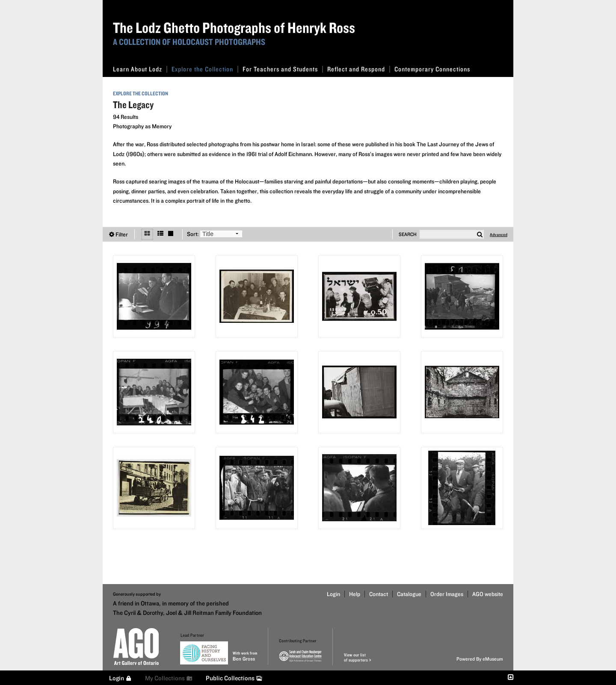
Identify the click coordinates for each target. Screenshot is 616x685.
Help (355, 594)
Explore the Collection (205, 69)
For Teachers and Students (283, 69)
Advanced (499, 234)
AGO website (488, 594)
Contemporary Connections (432, 69)
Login (333, 594)
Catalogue (409, 594)
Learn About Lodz (140, 69)
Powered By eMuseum (480, 659)
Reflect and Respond (359, 69)
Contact (379, 594)
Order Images (447, 594)
